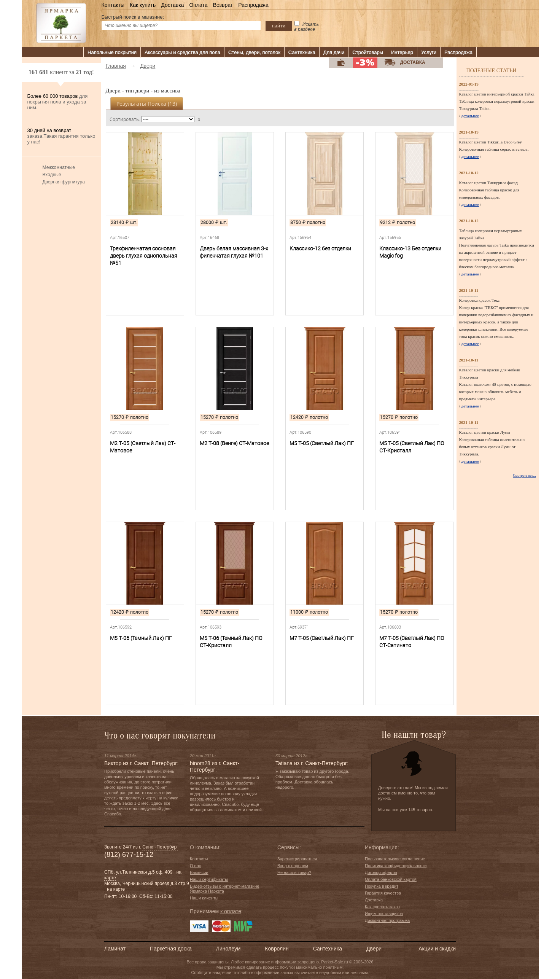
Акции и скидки (437, 949)
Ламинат (115, 949)
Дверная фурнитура (64, 182)
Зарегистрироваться (297, 859)
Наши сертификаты (209, 879)
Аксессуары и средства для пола (182, 52)
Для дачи (334, 52)
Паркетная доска (171, 949)
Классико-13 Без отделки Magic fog (410, 252)
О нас (195, 866)
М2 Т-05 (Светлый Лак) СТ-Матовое (143, 447)
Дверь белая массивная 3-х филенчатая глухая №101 (234, 252)
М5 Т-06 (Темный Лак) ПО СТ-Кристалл (231, 642)
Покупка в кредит (382, 886)
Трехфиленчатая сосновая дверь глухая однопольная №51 (144, 256)
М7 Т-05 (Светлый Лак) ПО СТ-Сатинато (412, 642)
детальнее (470, 116)
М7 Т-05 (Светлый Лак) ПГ (322, 638)
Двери (374, 949)
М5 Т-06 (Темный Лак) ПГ (141, 638)
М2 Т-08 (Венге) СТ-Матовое (234, 443)
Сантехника (302, 52)
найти (279, 25)
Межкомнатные (59, 167)
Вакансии (199, 872)
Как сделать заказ (382, 907)
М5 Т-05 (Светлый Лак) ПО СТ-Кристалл (412, 447)
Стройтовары (368, 52)
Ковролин (277, 949)
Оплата (198, 5)
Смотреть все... (524, 476)
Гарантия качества (383, 893)
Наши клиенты (204, 898)
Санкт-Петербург (160, 847)
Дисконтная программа (387, 920)
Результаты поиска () (147, 104)
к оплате (231, 911)
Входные (52, 175)
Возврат (223, 5)
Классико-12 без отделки (320, 248)
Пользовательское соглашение (395, 859)
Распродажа (253, 5)
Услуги (429, 52)
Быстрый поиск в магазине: (133, 17)
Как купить (143, 5)
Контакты (113, 5)
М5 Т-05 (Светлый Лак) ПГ (322, 443)
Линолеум (228, 949)
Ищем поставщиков (384, 914)
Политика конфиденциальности (396, 866)
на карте (116, 889)
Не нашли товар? (294, 872)
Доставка (172, 5)
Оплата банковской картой (391, 879)
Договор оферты (381, 872)
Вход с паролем (293, 866)
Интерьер (402, 52)
